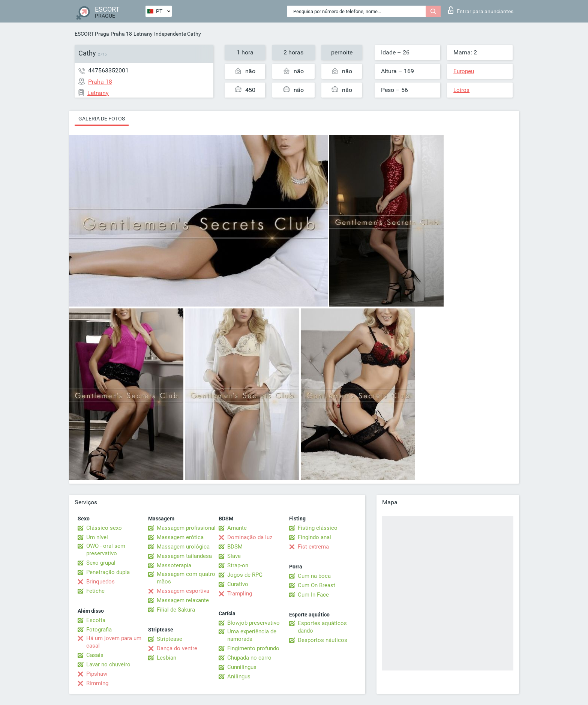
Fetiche (95, 591)
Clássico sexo (104, 528)
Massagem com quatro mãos (186, 578)
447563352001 (108, 70)
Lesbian (166, 658)
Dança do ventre (177, 648)
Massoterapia (174, 565)
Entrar (481, 10)
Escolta (96, 620)
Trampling (240, 594)
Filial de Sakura (176, 610)
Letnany (143, 34)
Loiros (461, 90)
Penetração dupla (108, 572)
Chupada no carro (249, 658)
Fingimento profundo (253, 648)
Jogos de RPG (245, 575)
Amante (237, 528)
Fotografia (99, 630)
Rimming (97, 683)
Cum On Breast (316, 585)
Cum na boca (314, 576)
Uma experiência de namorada (252, 635)
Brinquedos (100, 582)
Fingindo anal (314, 537)
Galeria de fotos (102, 119)
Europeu (464, 71)
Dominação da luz (250, 537)
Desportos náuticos (322, 640)
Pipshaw (97, 674)
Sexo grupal (101, 563)
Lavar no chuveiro (108, 664)
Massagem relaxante (183, 600)
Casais (95, 655)
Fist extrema (313, 547)
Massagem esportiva (183, 591)
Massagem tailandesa (184, 556)
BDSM (235, 547)
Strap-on (238, 565)
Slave (234, 556)
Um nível (97, 537)
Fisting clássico (318, 528)
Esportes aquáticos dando (322, 627)
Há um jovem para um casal (114, 642)
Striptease (169, 639)
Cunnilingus (242, 667)
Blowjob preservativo (253, 623)
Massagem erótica (180, 537)
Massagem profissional (186, 528)
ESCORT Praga (92, 34)
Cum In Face (313, 595)
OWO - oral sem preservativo (106, 550)
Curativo (238, 584)
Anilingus (239, 676)
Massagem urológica (183, 547)
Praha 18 (121, 34)
